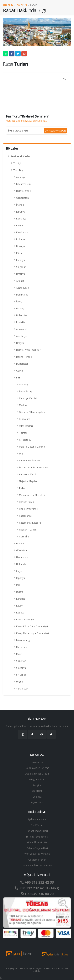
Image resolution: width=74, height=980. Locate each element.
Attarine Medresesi (29, 460)
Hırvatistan (22, 557)
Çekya (19, 371)
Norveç (20, 308)
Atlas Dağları (26, 426)
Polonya (21, 239)
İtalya (19, 571)
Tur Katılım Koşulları (37, 831)
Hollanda (21, 564)
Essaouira (25, 419)
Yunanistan (22, 689)
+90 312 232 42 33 (37, 882)
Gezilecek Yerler (20, 156)
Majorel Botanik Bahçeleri (33, 447)
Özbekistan (22, 198)
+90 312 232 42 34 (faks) (37, 888)
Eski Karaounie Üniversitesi (34, 467)
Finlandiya (22, 315)
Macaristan (22, 647)
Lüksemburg (23, 640)
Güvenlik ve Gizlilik (37, 842)
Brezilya (21, 274)
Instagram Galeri (37, 779)
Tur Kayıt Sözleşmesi (37, 837)
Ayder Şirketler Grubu (37, 774)
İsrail (19, 585)
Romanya (21, 219)
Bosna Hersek (24, 357)
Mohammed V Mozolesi (32, 495)
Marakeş (24, 384)
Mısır (19, 654)
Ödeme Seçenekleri (37, 848)
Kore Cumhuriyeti (26, 619)
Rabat (23, 488)
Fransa (20, 543)
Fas (18, 377)
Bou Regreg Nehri (29, 509)
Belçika (20, 343)
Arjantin (20, 281)
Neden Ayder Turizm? (37, 768)
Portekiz (21, 322)
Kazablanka (25, 516)
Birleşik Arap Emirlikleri (29, 350)
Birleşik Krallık (24, 191)
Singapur (21, 267)
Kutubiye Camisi (28, 398)
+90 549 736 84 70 (37, 894)
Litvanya (21, 246)
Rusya (19, 225)
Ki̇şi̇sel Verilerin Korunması (37, 865)
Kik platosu (25, 440)
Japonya (21, 212)
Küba (19, 253)
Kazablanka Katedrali (31, 523)
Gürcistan (21, 550)
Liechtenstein (23, 184)
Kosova (20, 612)
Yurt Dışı (18, 170)
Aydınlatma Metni (37, 819)
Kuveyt (20, 606)
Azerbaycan (23, 288)
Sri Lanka (21, 675)
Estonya (21, 260)
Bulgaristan (22, 364)
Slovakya (21, 668)
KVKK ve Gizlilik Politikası (37, 854)
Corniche (24, 536)
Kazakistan (22, 232)
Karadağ (21, 599)
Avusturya (22, 336)
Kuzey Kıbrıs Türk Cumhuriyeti (32, 626)
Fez (21, 454)
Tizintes (23, 433)
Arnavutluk (22, 329)
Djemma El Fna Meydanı (32, 412)
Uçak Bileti (37, 791)
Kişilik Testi (37, 802)
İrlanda (20, 205)
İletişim (37, 785)
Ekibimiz (37, 797)
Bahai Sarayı (26, 391)
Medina (23, 405)
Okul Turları (37, 825)
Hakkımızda (37, 762)
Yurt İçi (17, 163)
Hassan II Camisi (28, 530)
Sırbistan (21, 661)
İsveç (19, 301)
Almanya (21, 177)
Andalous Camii (28, 474)
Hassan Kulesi (27, 502)
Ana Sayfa (8, 5)
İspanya (21, 578)
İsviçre (20, 592)
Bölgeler (22, 5)
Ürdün (20, 682)
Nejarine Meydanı (29, 481)
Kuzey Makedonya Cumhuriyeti (33, 633)
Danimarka (22, 295)
